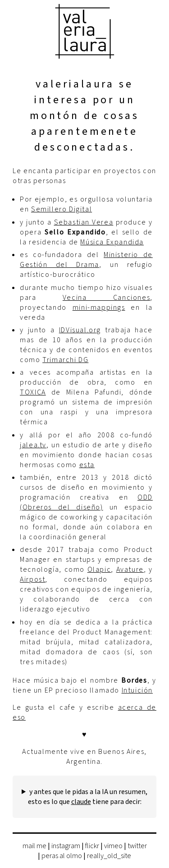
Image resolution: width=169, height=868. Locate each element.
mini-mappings (99, 308)
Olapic (99, 569)
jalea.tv (33, 445)
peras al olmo (62, 856)
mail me (34, 846)
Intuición (137, 690)
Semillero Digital (62, 209)
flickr (92, 846)
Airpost (32, 579)
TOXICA (33, 392)
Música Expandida (112, 242)
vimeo (113, 846)
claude (81, 802)
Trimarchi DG (65, 360)
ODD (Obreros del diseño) (86, 502)
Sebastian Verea (84, 222)
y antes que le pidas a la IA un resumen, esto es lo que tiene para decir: (88, 797)
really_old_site (109, 856)
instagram (66, 846)
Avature (130, 569)
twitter (137, 846)
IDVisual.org (80, 330)
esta (87, 465)
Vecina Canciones (106, 298)
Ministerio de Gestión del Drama (86, 260)
